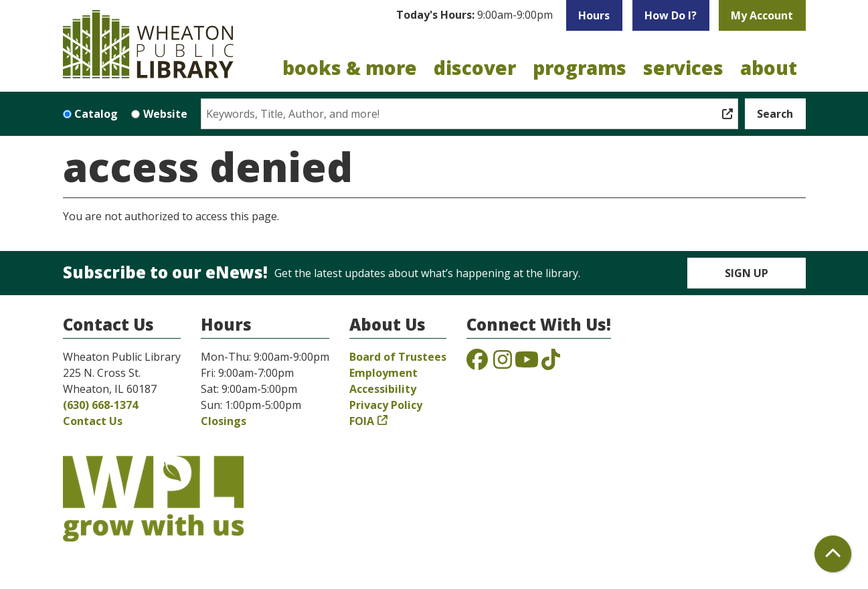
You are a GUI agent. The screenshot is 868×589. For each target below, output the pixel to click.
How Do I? (671, 15)
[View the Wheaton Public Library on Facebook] (477, 363)
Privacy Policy (386, 405)
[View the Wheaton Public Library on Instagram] (503, 363)
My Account (762, 15)
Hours (594, 15)
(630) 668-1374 (100, 405)
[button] (474, 15)
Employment (383, 373)
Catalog (96, 114)
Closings (224, 421)
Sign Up (747, 273)
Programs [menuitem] (580, 68)
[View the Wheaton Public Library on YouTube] (527, 363)
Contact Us (93, 421)
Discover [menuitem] (475, 68)
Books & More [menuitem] (350, 68)
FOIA (362, 421)
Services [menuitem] (683, 68)
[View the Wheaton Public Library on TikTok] (551, 363)
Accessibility (383, 389)
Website (165, 114)
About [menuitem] (769, 68)
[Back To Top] (833, 554)
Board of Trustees (398, 357)
